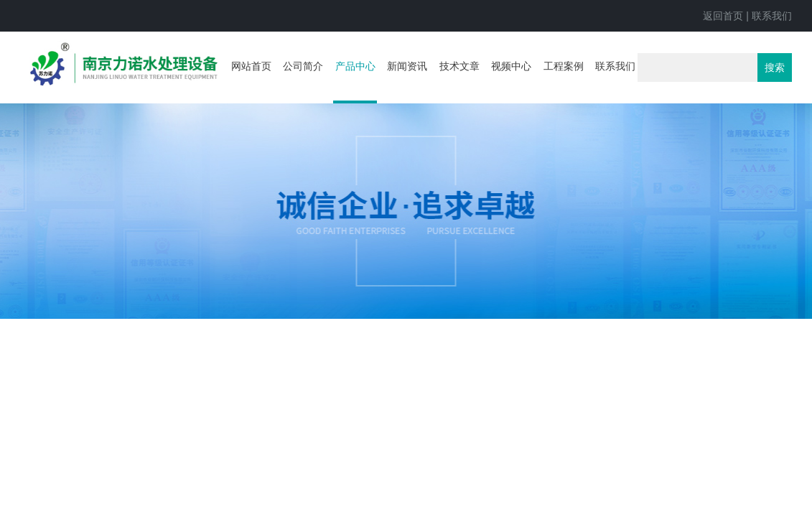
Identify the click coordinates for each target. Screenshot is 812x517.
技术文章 (459, 66)
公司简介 (303, 66)
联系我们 (772, 16)
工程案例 (564, 66)
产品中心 (355, 66)
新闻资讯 (407, 66)
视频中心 (511, 66)
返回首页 (723, 16)
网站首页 (251, 66)
